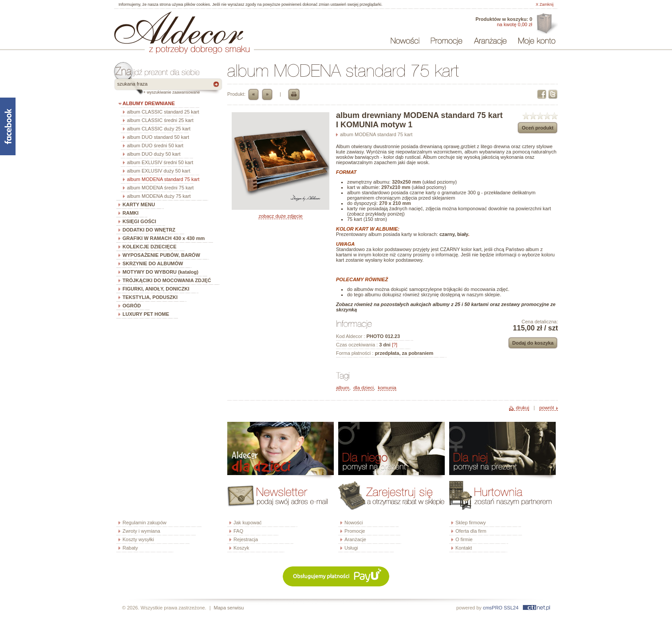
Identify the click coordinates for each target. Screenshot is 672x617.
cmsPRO (493, 608)
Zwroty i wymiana (141, 531)
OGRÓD (132, 306)
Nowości (354, 523)
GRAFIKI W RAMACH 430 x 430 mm (164, 238)
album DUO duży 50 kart (154, 154)
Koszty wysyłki (138, 539)
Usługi (351, 548)
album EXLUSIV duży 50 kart (158, 171)
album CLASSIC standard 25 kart (163, 112)
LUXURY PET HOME (146, 314)
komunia (387, 388)
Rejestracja (246, 539)
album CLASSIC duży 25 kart (159, 129)
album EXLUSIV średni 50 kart (160, 162)
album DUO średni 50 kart (155, 145)
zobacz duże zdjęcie (280, 216)
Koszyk (241, 548)
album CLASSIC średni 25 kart (160, 120)
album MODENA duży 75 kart (159, 196)
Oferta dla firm (546, 24)
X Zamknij (545, 4)
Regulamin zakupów (144, 523)
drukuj (522, 408)
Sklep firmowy (470, 523)
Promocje (355, 531)
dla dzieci (364, 388)
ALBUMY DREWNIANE (149, 103)
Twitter (553, 94)
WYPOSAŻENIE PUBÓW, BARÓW (161, 255)
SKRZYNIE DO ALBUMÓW (153, 263)
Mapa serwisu (229, 608)
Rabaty (130, 548)
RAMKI (130, 213)
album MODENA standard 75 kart (163, 179)
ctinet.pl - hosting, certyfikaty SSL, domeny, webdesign (536, 608)
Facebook (542, 94)
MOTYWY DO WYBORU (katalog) (160, 272)
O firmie (464, 539)
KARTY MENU (139, 204)
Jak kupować (248, 523)
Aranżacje (355, 539)
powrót (547, 408)
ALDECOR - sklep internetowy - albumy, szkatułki (179, 28)
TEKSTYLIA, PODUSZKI (150, 297)
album (343, 388)
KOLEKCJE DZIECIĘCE (150, 247)
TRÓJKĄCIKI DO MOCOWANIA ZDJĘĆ (167, 280)
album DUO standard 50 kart (158, 137)
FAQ (238, 531)
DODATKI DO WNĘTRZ (149, 230)
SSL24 (511, 608)
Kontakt (464, 548)
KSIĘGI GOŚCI (139, 221)
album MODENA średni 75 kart (160, 188)
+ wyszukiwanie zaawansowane (172, 92)
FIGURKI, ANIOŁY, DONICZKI (156, 289)
